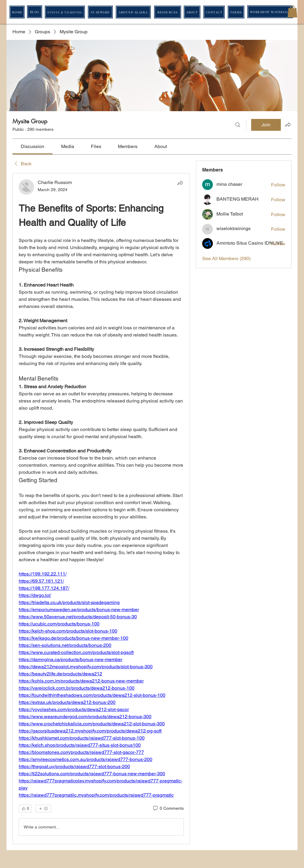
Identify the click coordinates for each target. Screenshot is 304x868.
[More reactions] (43, 809)
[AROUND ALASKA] (133, 12)
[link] (33, 146)
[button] (292, 11)
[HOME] (17, 12)
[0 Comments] (168, 809)
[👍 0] (25, 809)
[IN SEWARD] (100, 12)
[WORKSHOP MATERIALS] (270, 12)
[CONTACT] (214, 12)
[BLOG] (35, 12)
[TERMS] (236, 12)
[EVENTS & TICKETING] (65, 12)
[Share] (180, 183)
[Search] (238, 125)
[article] (101, 509)
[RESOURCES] (168, 12)
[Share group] (288, 125)
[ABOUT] (192, 12)
